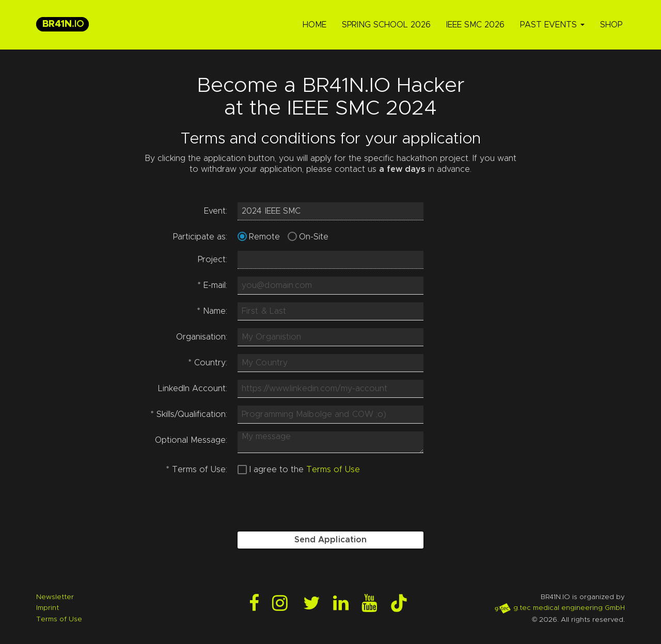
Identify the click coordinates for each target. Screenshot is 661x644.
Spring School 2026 (386, 25)
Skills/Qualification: (189, 414)
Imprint (48, 608)
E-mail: (213, 285)
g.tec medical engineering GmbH (560, 608)
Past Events (552, 25)
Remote (264, 237)
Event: (216, 211)
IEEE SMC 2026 (475, 25)
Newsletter (55, 597)
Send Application (331, 540)
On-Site (314, 237)
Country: (208, 363)
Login (9, 635)
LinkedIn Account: (193, 389)
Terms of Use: (197, 470)
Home (314, 25)
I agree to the (277, 470)
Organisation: (202, 337)
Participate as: (200, 237)
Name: (212, 311)
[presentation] (316, 504)
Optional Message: (191, 440)
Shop (611, 25)
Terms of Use (333, 470)
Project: (213, 260)
